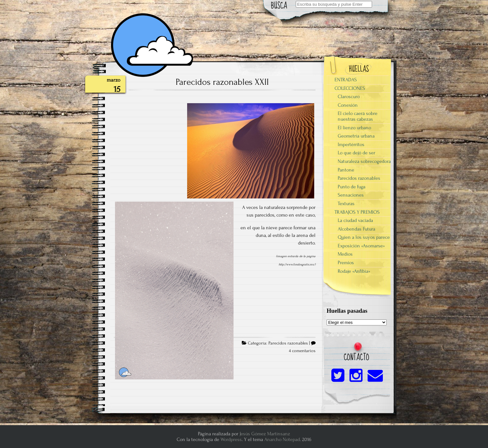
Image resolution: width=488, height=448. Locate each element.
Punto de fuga (352, 187)
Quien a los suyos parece (364, 237)
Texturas (346, 204)
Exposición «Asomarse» (361, 246)
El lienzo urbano (354, 128)
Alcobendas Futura (356, 229)
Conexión (348, 105)
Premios (346, 263)
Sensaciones (351, 195)
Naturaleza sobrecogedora (364, 161)
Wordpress (231, 439)
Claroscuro (349, 97)
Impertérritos (351, 144)
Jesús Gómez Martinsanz (265, 434)
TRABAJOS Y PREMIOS (357, 212)
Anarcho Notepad (282, 439)
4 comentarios (302, 351)
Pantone (346, 170)
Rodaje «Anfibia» (354, 271)
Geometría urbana (356, 136)
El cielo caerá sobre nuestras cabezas (358, 116)
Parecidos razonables (288, 343)
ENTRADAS (346, 80)
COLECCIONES (350, 88)
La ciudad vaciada (355, 220)
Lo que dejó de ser (356, 153)
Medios (345, 254)
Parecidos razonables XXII (222, 82)
